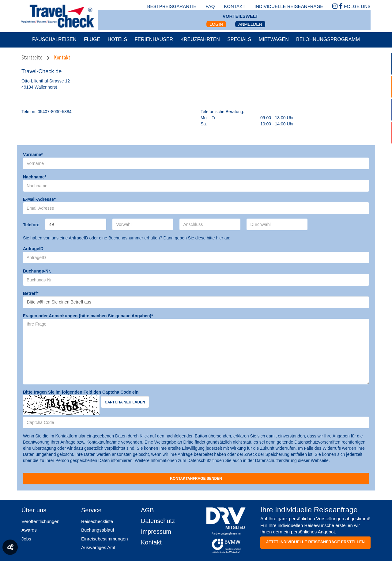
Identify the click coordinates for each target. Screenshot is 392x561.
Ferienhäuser (154, 39)
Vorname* (33, 155)
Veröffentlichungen (40, 521)
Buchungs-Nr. (37, 271)
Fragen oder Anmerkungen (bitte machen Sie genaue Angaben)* (88, 316)
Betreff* (31, 293)
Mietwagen (274, 39)
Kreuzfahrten (200, 39)
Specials (239, 39)
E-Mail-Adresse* (39, 199)
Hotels (117, 39)
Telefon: (31, 225)
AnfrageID (33, 249)
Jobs (26, 539)
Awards (29, 530)
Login (216, 24)
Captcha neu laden (125, 402)
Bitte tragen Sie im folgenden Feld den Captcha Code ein (81, 392)
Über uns (34, 510)
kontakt (235, 6)
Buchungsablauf (98, 530)
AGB (147, 510)
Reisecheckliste (97, 521)
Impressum (156, 532)
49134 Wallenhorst (39, 87)
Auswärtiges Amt (98, 547)
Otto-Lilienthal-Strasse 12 (46, 81)
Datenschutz (158, 521)
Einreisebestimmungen (105, 539)
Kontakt (62, 58)
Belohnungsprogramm (328, 39)
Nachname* (35, 177)
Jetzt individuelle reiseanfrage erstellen (315, 542)
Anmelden (250, 24)
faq (210, 6)
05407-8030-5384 (55, 112)
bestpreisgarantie (172, 6)
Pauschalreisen (54, 39)
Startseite (32, 58)
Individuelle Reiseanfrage (289, 6)
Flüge (92, 39)
